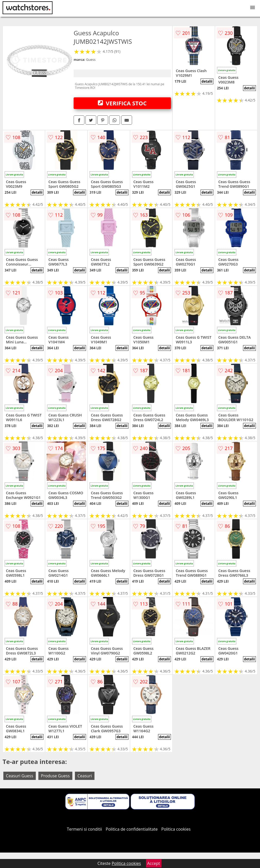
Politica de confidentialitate (132, 829)
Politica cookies (176, 829)
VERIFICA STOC (122, 103)
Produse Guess (55, 776)
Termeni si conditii (85, 829)
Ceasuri (85, 776)
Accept (154, 863)
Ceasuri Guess (20, 776)
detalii (207, 81)
